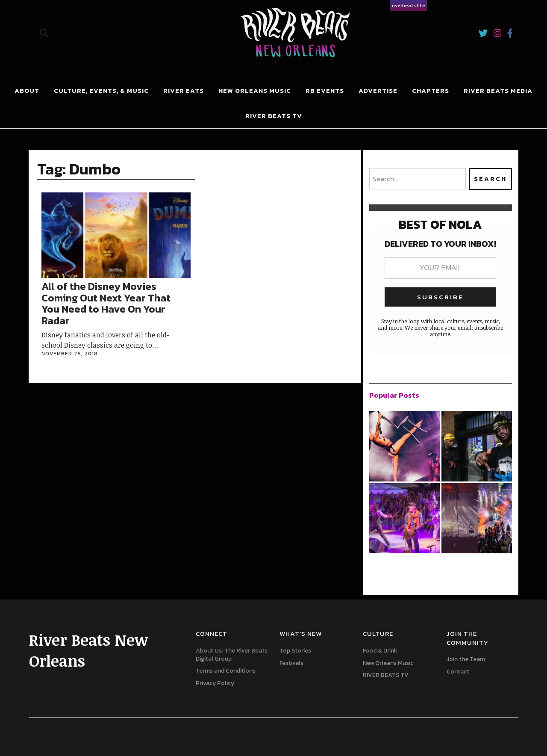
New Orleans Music (255, 90)
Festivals (291, 663)
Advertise (378, 90)
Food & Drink (380, 651)
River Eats (184, 90)
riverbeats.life (409, 6)
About (27, 90)
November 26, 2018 (70, 354)
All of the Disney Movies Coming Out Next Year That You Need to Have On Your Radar (106, 303)
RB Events (325, 90)
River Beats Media (498, 90)
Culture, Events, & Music (101, 90)
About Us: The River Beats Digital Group (232, 655)
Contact (458, 672)
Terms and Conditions (226, 671)
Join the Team (466, 659)
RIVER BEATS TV (274, 116)
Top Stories (295, 651)
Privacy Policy (215, 683)
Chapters (431, 90)
